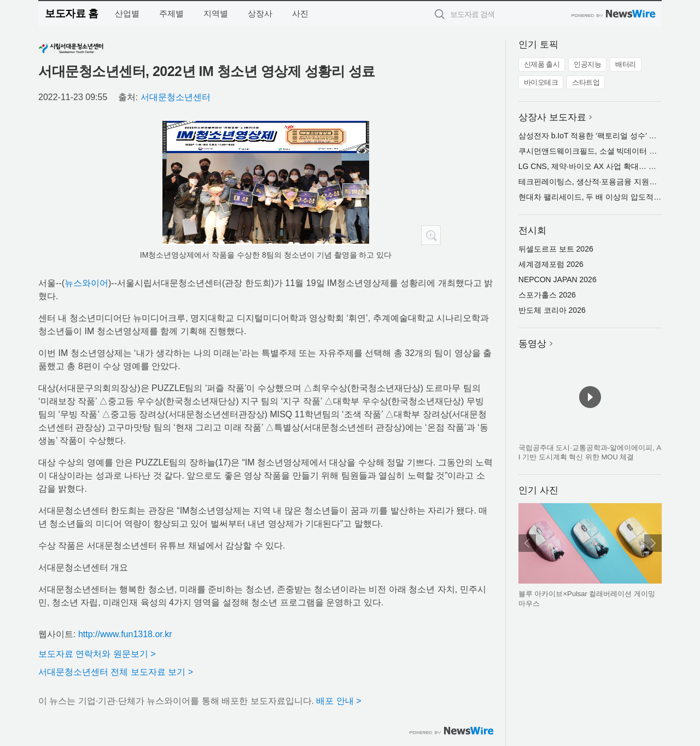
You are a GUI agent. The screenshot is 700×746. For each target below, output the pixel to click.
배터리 (626, 64)
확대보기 (431, 235)
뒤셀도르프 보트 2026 (556, 249)
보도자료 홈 (71, 13)
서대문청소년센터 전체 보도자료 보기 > (116, 672)
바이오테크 (541, 82)
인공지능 (587, 64)
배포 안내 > (339, 701)
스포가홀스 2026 (547, 295)
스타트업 (586, 82)
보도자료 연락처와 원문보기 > (97, 654)
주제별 (171, 13)
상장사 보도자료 (552, 117)
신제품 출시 (542, 64)
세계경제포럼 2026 (551, 264)
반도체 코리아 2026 (552, 310)
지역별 (216, 13)
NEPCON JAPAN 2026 (558, 279)
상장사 (260, 13)
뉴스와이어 (86, 283)
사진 (300, 13)
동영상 (532, 344)
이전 (527, 543)
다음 (653, 543)
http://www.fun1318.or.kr (125, 634)
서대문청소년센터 (176, 97)
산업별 (127, 13)
